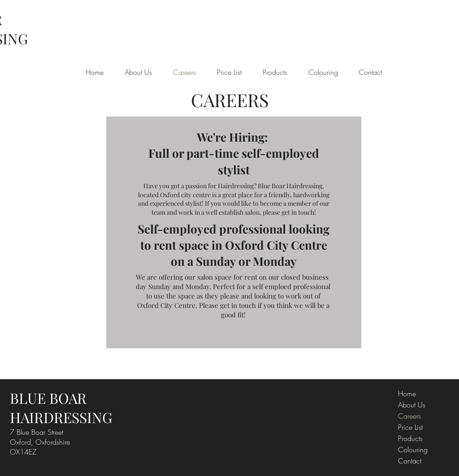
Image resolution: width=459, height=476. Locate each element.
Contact (410, 461)
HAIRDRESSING (61, 417)
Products (410, 438)
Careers (409, 416)
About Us (412, 405)
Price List (410, 427)
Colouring (413, 450)
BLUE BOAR (48, 398)
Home (407, 394)
